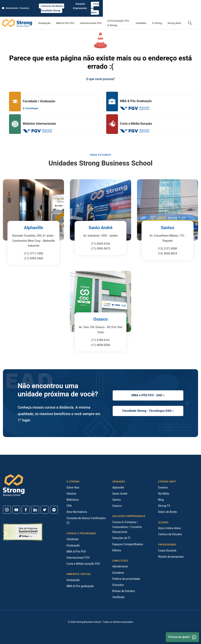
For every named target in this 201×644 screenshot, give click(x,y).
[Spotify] (54, 510)
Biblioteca (73, 500)
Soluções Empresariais (164, 4)
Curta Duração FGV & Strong (124, 15)
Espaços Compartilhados (128, 544)
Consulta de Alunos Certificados (86, 520)
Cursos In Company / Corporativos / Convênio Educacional (127, 527)
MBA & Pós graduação (80, 586)
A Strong (161, 15)
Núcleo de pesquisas (171, 557)
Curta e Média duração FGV (83, 564)
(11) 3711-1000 (34, 253)
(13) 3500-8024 (168, 253)
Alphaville (34, 228)
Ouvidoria (118, 573)
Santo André (101, 228)
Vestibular (73, 539)
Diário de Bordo (168, 512)
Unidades (148, 15)
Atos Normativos (77, 512)
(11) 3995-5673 (100, 249)
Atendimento (120, 566)
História (71, 494)
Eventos (163, 488)
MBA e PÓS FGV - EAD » (148, 395)
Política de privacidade (126, 579)
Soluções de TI (121, 538)
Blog (161, 500)
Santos (168, 228)
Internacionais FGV (94, 15)
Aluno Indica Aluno (170, 528)
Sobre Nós (73, 488)
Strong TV (164, 506)
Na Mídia (164, 494)
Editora (117, 550)
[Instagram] (7, 510)
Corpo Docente (167, 551)
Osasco (100, 319)
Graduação (53, 15)
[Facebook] (26, 510)
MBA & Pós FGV (72, 15)
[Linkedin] (35, 510)
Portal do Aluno (189, 4)
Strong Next (176, 15)
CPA (69, 506)
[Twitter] (45, 510)
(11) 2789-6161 (100, 340)
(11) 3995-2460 (34, 258)
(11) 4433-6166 (100, 244)
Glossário (118, 585)
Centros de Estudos (170, 534)
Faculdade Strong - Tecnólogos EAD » (148, 411)
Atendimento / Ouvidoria (17, 4)
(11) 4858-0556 (100, 345)
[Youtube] (16, 510)
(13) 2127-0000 (168, 249)
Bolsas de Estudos (124, 591)
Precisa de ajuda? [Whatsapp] (182, 637)
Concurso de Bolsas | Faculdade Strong (101, 4)
